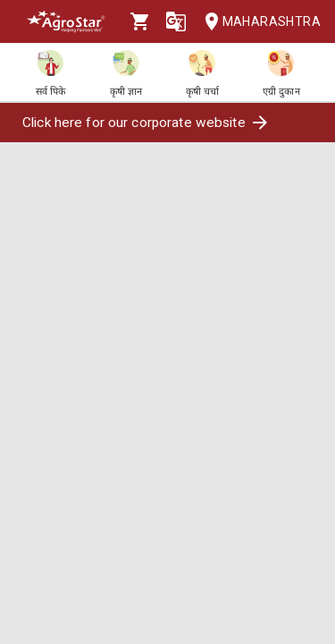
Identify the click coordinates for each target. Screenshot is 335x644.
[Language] (176, 21)
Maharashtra (257, 22)
